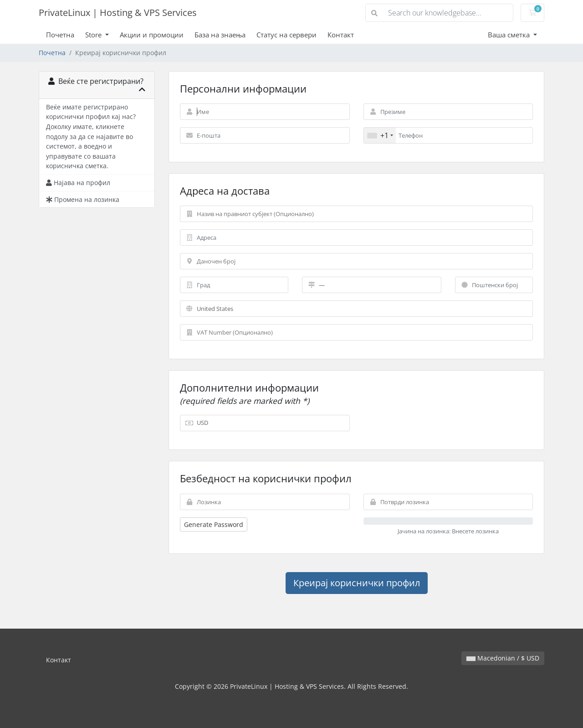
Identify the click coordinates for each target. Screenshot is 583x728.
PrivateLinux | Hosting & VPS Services (118, 13)
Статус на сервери (286, 35)
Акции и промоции (152, 35)
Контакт (341, 35)
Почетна (60, 35)
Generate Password (214, 524)
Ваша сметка (510, 35)
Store (94, 35)
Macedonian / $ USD (503, 658)
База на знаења (220, 35)
